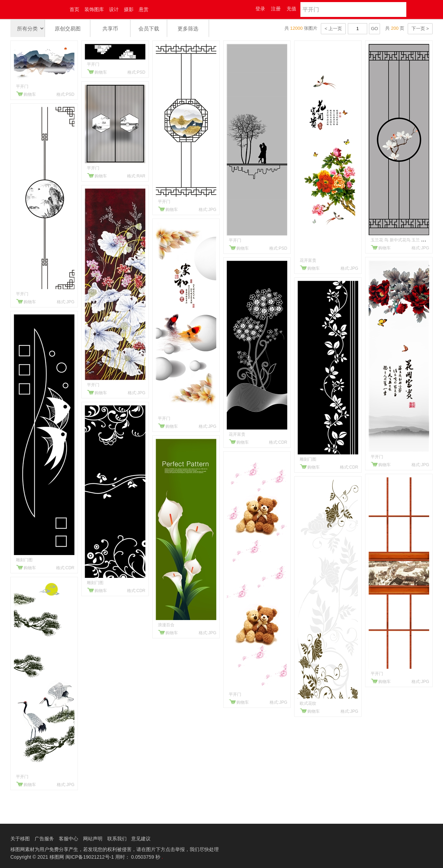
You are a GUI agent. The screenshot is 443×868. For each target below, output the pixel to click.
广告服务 (44, 839)
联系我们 (117, 839)
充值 (291, 9)
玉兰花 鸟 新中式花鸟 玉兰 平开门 (402, 240)
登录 (260, 9)
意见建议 (141, 839)
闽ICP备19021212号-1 (90, 857)
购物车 (30, 94)
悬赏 (144, 9)
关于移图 (20, 839)
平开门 (22, 86)
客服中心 (69, 839)
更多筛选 (188, 29)
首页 (74, 9)
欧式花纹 (308, 703)
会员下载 (149, 29)
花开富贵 (237, 434)
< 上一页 (333, 29)
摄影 (129, 9)
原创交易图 (68, 29)
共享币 (110, 29)
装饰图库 (94, 9)
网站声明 (93, 839)
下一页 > (420, 29)
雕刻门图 (24, 560)
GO (374, 29)
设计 (114, 9)
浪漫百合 (166, 625)
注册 (276, 9)
